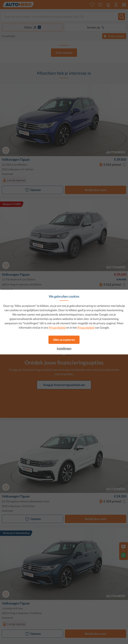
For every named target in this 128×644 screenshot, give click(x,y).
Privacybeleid (57, 327)
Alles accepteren (64, 340)
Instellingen (64, 348)
